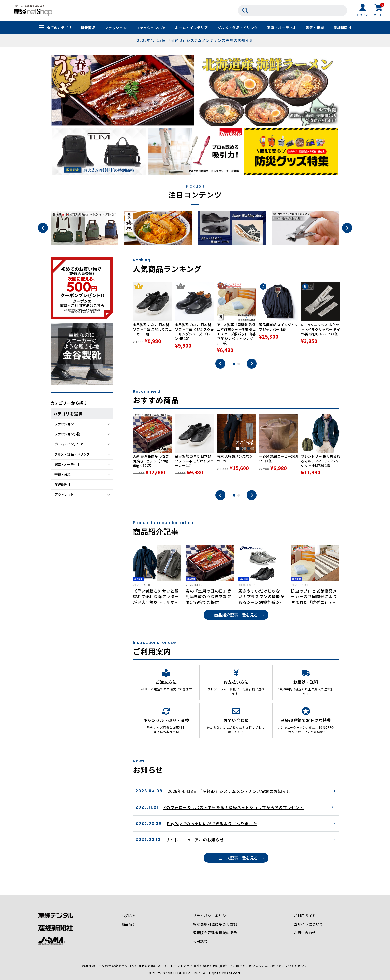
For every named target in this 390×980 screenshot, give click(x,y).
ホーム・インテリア (191, 28)
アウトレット (64, 494)
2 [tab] (239, 364)
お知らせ (129, 916)
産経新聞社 (342, 28)
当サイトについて (308, 924)
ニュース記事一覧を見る (236, 858)
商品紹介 (129, 924)
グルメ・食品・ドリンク (238, 28)
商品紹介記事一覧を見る (236, 615)
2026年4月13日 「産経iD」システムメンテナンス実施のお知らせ (195, 40)
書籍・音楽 (315, 28)
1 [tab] (234, 364)
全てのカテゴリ (59, 28)
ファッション (116, 28)
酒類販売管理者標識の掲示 (215, 933)
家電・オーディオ (282, 28)
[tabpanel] (152, 318)
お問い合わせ (305, 933)
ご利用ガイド (305, 916)
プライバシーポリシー (211, 916)
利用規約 (200, 941)
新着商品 (88, 28)
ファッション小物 (151, 28)
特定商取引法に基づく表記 (215, 924)
